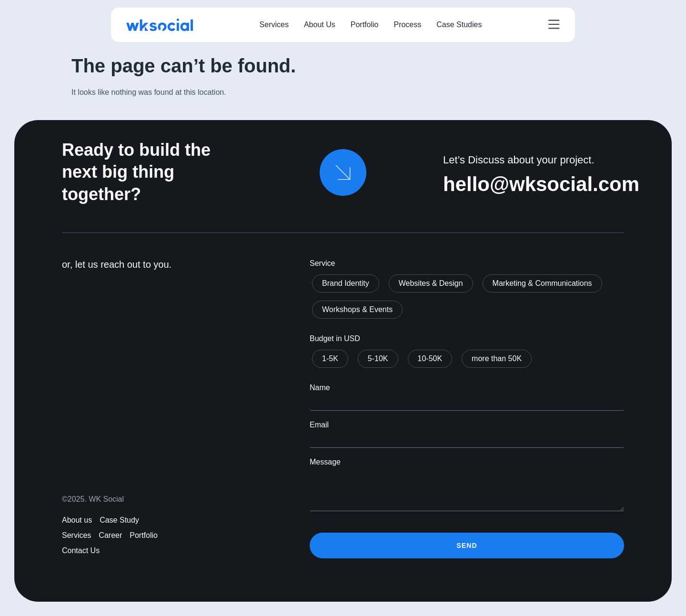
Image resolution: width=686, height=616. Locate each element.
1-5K (330, 358)
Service (322, 263)
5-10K (378, 358)
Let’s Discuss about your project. (519, 160)
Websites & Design (431, 283)
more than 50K (497, 358)
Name (320, 388)
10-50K (430, 358)
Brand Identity (346, 283)
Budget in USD (335, 339)
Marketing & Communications (542, 283)
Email (319, 425)
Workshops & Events (357, 309)
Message (325, 462)
